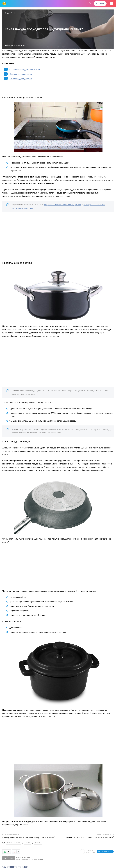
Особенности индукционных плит (25, 70)
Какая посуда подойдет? (21, 79)
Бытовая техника (14, 843)
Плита (28, 843)
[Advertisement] (58, 235)
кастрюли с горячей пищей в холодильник (62, 205)
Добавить (87, 852)
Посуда (38, 843)
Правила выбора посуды (21, 74)
